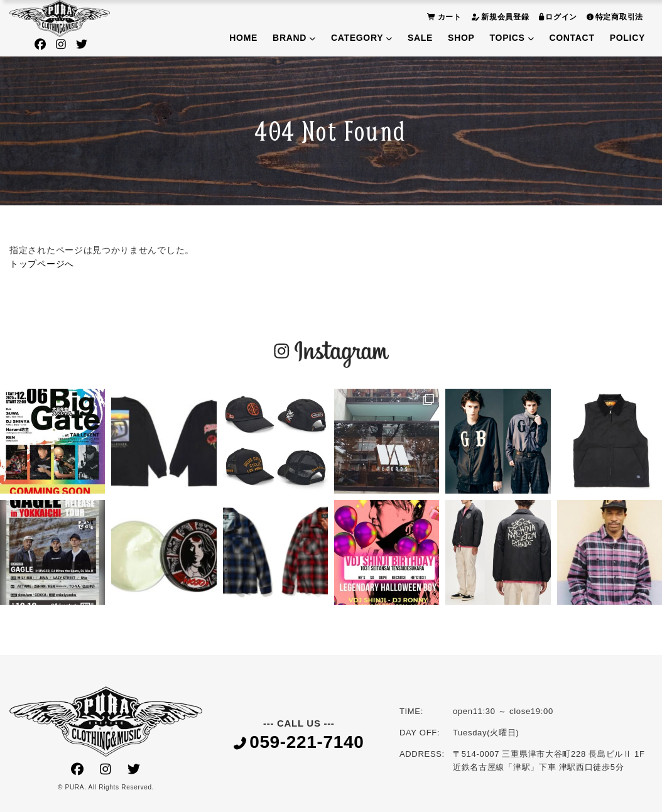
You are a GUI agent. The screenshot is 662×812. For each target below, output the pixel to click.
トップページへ (42, 264)
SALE (420, 38)
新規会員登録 (499, 17)
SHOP (461, 38)
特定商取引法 (613, 17)
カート (443, 17)
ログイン (557, 17)
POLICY (627, 38)
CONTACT (572, 38)
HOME (243, 38)
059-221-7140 (299, 743)
